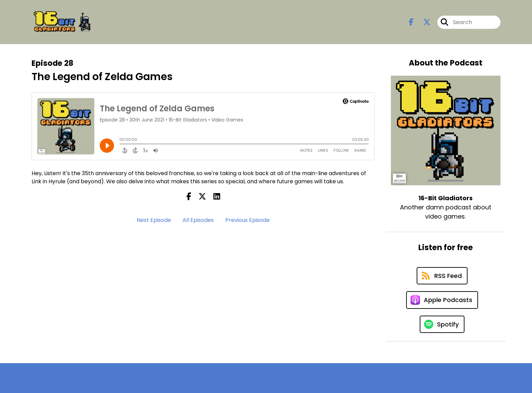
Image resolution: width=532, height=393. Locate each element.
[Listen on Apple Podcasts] (442, 300)
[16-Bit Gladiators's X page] (423, 22)
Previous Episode (248, 220)
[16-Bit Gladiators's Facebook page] (411, 22)
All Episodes (198, 220)
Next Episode (154, 220)
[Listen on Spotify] (442, 324)
